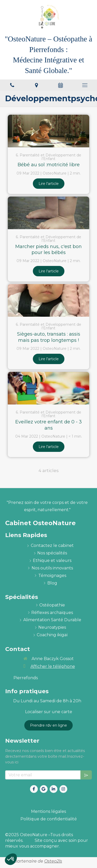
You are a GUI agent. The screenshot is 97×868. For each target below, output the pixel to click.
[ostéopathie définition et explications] (52, 605)
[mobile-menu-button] (85, 85)
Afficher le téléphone (53, 666)
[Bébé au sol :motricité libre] (48, 131)
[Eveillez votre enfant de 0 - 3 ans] (48, 388)
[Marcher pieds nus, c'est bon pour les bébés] (48, 213)
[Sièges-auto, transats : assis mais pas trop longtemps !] (48, 300)
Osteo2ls (53, 861)
